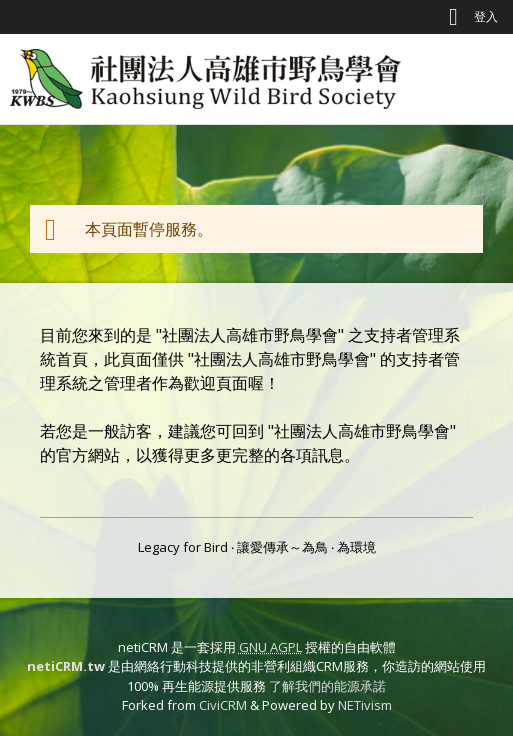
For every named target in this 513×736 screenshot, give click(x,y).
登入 (486, 16)
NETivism (365, 705)
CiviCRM (223, 705)
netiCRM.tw (66, 666)
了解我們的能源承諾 (327, 686)
